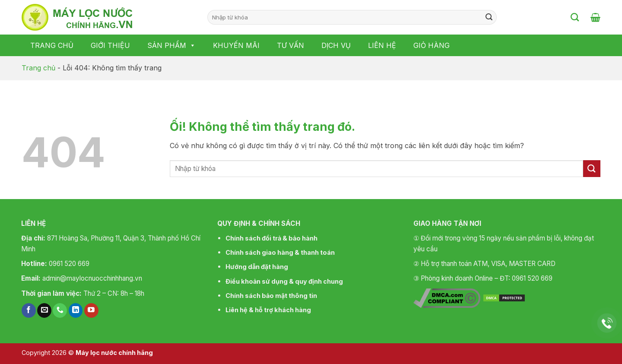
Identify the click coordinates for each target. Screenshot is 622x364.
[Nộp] (489, 17)
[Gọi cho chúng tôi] (60, 310)
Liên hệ (382, 45)
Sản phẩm (171, 45)
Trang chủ (52, 45)
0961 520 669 (69, 264)
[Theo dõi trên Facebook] (29, 310)
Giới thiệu (110, 45)
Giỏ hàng (432, 45)
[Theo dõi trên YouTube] (91, 310)
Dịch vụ (336, 45)
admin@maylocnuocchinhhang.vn (92, 278)
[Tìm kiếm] (575, 17)
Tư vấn (290, 45)
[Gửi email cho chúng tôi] (44, 310)
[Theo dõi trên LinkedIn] (76, 310)
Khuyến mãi (236, 45)
